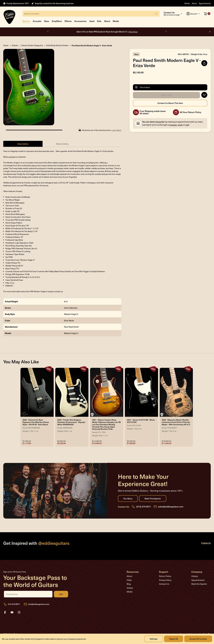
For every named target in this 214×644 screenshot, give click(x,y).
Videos (130, 588)
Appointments (205, 3)
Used (92, 21)
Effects (68, 21)
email (180, 125)
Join (61, 594)
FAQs (129, 580)
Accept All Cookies (198, 639)
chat (187, 125)
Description (23, 144)
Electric (26, 21)
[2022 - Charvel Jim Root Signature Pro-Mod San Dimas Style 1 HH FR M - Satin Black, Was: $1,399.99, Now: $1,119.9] (37, 392)
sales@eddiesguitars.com (171, 506)
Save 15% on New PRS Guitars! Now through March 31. (107, 32)
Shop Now (133, 32)
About (194, 3)
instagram (19, 612)
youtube (12, 612)
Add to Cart (166, 95)
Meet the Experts (153, 499)
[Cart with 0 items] (207, 14)
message (173, 125)
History (195, 576)
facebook (5, 612)
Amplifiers (57, 21)
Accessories (80, 21)
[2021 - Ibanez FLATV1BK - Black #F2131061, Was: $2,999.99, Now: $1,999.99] (141, 392)
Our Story (128, 499)
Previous (48, 31)
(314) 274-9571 (144, 506)
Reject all (174, 639)
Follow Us (206, 543)
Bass (47, 21)
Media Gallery (62, 144)
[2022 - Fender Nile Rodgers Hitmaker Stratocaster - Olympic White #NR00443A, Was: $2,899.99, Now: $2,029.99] (72, 392)
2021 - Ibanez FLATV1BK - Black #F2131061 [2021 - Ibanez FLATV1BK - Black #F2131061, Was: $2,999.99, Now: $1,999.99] (141, 421)
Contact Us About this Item (170, 103)
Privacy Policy (165, 580)
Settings (154, 639)
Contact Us (164, 584)
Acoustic (37, 21)
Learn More (116, 130)
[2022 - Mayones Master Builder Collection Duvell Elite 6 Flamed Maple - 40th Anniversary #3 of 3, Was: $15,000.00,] (176, 392)
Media (187, 3)
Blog (129, 584)
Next (166, 31)
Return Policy (165, 576)
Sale (99, 21)
